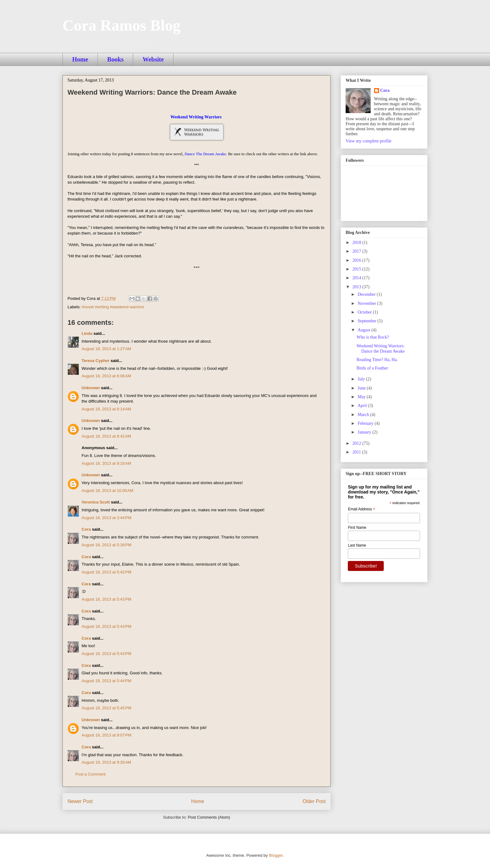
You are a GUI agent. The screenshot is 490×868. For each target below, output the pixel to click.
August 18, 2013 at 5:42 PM (106, 572)
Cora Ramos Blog (122, 25)
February (366, 423)
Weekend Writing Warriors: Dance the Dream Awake (381, 349)
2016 (357, 260)
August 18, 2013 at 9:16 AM (106, 463)
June (362, 388)
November (367, 303)
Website (153, 59)
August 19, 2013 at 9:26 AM (106, 762)
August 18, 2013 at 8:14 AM (106, 409)
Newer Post (80, 801)
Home (80, 59)
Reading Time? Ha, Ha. (377, 360)
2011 (357, 452)
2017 (357, 251)
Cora (86, 529)
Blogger (276, 855)
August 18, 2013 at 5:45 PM (106, 708)
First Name (357, 528)
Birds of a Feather (372, 368)
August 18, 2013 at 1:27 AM (106, 349)
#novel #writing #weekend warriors (113, 307)
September (367, 321)
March (364, 415)
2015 (357, 269)
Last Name (357, 545)
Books (115, 59)
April (363, 406)
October (365, 312)
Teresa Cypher (95, 361)
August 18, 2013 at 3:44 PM (106, 518)
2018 (357, 243)
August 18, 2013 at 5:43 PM (106, 599)
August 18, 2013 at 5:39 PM (106, 545)
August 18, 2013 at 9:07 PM (106, 735)
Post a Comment (90, 774)
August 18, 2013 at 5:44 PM (106, 681)
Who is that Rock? (373, 337)
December (367, 294)
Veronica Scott (96, 502)
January (365, 432)
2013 (357, 287)
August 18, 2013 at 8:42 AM (106, 436)
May (362, 397)
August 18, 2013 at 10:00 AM (107, 491)
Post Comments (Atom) (209, 817)
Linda (87, 333)
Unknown (91, 388)
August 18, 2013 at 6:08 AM (106, 376)
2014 (357, 278)
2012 (357, 443)
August (364, 330)
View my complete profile (369, 141)
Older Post (314, 801)
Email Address (361, 509)
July (362, 379)
